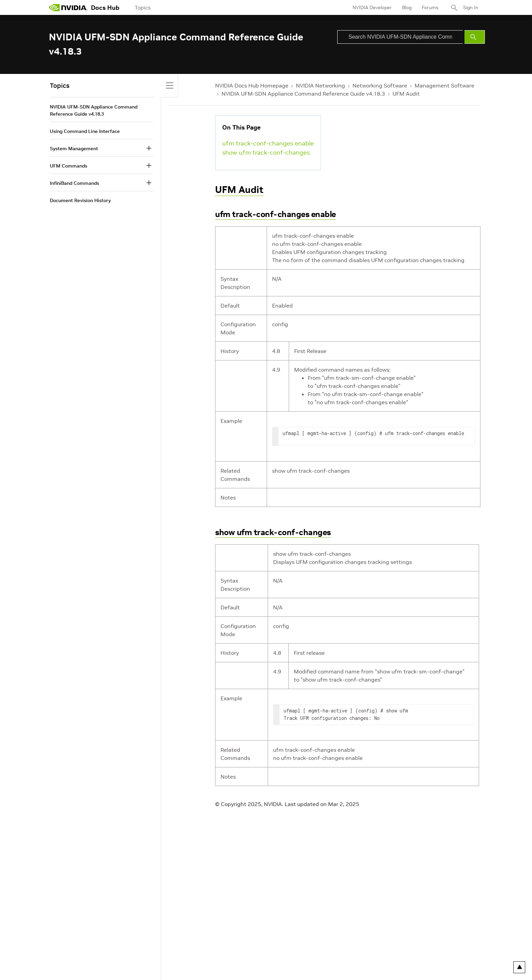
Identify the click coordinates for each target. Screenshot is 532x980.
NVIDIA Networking (320, 85)
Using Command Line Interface (85, 131)
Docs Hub (105, 8)
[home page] (68, 7)
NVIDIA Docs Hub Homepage (252, 85)
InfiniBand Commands (74, 183)
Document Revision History (80, 200)
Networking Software (380, 85)
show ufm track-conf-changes (266, 152)
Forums (430, 7)
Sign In (471, 7)
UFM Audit (406, 94)
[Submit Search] (475, 37)
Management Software (444, 85)
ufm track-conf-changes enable (268, 143)
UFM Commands (69, 166)
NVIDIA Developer (372, 7)
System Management (74, 149)
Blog (407, 7)
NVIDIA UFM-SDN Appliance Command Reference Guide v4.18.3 (303, 94)
